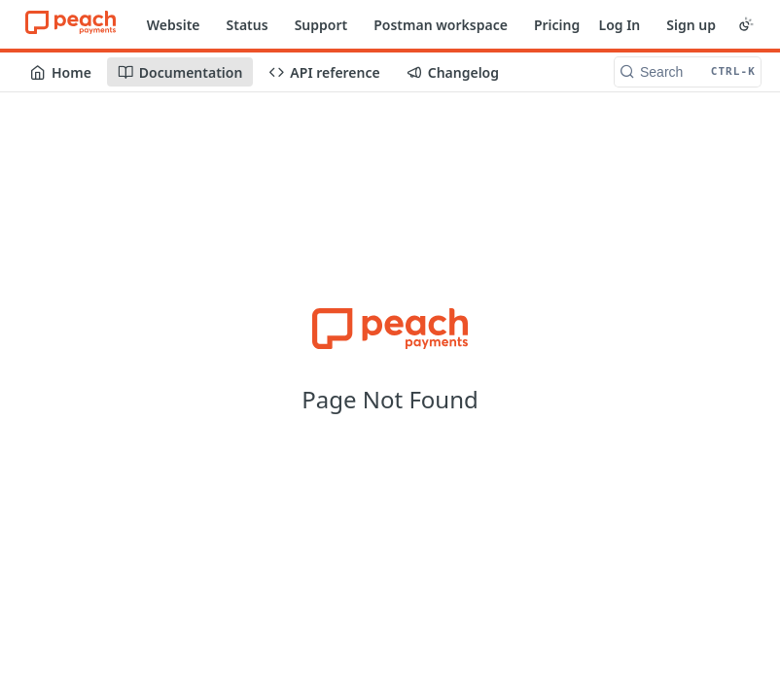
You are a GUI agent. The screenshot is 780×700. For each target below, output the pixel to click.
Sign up (691, 25)
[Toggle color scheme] (746, 24)
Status (248, 25)
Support (321, 25)
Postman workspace (441, 25)
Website (174, 25)
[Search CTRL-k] (688, 72)
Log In (619, 25)
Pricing (557, 25)
